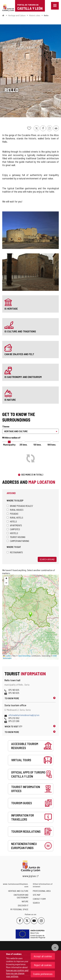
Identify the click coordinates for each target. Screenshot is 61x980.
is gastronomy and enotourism (23, 377)
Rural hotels (15, 517)
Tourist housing (16, 537)
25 (23, 445)
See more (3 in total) (32, 474)
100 (52, 445)
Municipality (9, 445)
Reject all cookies (43, 965)
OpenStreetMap (24, 656)
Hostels (12, 533)
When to (13, 726)
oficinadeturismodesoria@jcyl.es (24, 715)
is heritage (11, 309)
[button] (6, 579)
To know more (12, 698)
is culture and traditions (20, 331)
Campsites (13, 529)
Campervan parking (18, 541)
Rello (46, 15)
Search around (47, 559)
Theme (6, 426)
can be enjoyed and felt (19, 354)
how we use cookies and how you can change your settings (17, 973)
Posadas (13, 514)
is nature (10, 400)
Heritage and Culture (17, 15)
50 (38, 445)
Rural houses (15, 510)
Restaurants (15, 552)
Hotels (12, 521)
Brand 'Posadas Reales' (20, 506)
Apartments (14, 525)
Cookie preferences (43, 974)
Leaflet (7, 656)
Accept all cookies (43, 956)
